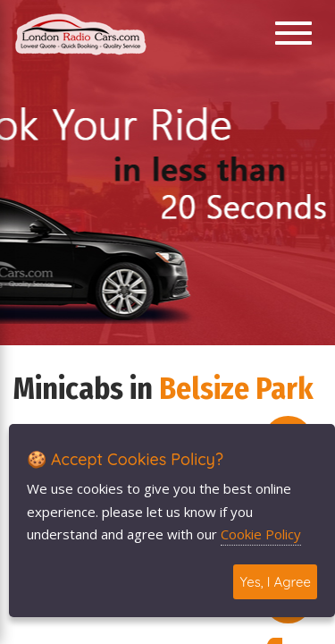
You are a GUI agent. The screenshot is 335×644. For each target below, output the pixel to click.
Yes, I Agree (275, 582)
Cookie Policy (261, 534)
